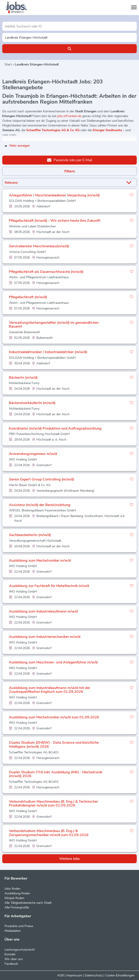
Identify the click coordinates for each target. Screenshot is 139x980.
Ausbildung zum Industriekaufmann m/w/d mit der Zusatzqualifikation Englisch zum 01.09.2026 (50, 690)
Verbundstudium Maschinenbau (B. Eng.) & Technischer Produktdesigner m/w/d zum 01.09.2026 (53, 804)
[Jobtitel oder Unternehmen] (69, 26)
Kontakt (10, 954)
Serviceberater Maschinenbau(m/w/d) (39, 246)
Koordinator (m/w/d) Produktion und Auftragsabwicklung (55, 428)
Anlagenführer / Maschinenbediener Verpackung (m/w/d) (54, 195)
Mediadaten (13, 931)
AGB (60, 975)
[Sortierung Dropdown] (130, 183)
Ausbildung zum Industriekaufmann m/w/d (43, 611)
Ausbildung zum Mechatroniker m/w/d (40, 561)
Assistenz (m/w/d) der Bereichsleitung (40, 505)
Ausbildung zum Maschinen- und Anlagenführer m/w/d (53, 662)
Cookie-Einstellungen (120, 975)
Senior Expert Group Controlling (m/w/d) (42, 479)
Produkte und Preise (19, 926)
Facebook (11, 964)
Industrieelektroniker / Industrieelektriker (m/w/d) (48, 352)
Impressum (74, 975)
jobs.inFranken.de (69, 116)
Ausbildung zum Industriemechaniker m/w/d (45, 637)
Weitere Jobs (69, 859)
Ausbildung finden (17, 893)
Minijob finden (14, 898)
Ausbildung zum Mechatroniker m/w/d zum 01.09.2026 (54, 717)
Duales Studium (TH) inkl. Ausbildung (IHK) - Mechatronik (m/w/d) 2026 (56, 774)
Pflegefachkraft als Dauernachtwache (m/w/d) (46, 272)
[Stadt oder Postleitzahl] (69, 37)
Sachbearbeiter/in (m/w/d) (30, 535)
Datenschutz (94, 975)
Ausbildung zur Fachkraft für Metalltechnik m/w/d (49, 586)
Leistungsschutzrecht (20, 950)
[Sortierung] (64, 183)
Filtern (70, 171)
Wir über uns (14, 959)
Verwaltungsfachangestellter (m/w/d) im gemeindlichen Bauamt (54, 325)
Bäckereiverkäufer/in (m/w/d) (32, 403)
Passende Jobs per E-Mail (69, 160)
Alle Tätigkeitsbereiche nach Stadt (28, 903)
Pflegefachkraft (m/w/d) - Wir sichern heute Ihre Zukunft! (55, 221)
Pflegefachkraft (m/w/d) (28, 297)
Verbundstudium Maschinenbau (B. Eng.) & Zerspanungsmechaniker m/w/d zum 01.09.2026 (49, 833)
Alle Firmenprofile (17, 907)
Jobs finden (12, 889)
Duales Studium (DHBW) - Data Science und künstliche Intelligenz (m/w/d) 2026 (54, 745)
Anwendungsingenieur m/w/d (33, 454)
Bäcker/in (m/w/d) (23, 378)
